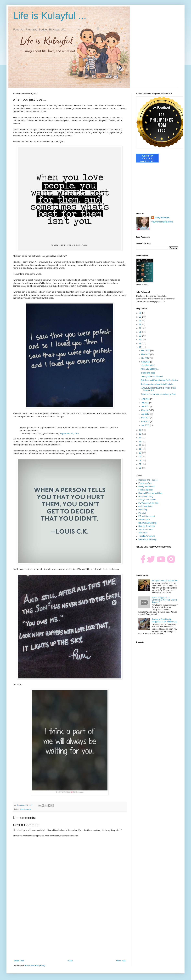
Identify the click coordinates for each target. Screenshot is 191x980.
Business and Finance (148, 480)
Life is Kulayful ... (50, 16)
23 (140, 325)
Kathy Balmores (162, 218)
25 (140, 317)
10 (140, 453)
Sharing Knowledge (147, 526)
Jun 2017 (146, 406)
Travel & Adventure (147, 536)
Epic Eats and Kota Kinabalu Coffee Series (159, 380)
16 (140, 430)
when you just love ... (150, 369)
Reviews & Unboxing (147, 523)
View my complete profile (162, 222)
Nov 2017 (146, 354)
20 (140, 336)
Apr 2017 (146, 414)
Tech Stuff (143, 533)
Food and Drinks (146, 490)
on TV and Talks (145, 506)
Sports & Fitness (146, 530)
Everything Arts (145, 483)
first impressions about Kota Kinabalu (157, 384)
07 (140, 464)
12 (140, 445)
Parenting (143, 510)
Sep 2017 (146, 362)
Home (70, 961)
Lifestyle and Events (147, 500)
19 (140, 340)
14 (140, 438)
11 (140, 449)
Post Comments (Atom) (35, 965)
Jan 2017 (146, 425)
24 (140, 321)
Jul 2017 (145, 403)
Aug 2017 (146, 399)
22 (140, 328)
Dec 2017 (146, 350)
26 (140, 313)
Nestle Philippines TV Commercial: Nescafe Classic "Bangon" (164, 600)
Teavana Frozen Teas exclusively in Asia (158, 394)
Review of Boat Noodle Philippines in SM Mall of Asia (164, 620)
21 (140, 332)
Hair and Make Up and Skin (150, 493)
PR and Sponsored (147, 516)
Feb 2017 (146, 422)
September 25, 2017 (69, 434)
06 (140, 468)
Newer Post (19, 961)
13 (140, 442)
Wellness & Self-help (147, 539)
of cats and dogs (148, 373)
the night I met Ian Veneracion (165, 581)
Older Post (121, 961)
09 (140, 457)
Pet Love (142, 513)
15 (140, 434)
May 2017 (146, 410)
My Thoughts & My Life (148, 503)
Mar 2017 (146, 418)
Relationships (26, 809)
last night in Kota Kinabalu (152, 377)
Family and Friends (147, 487)
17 (140, 347)
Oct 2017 (146, 358)
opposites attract (148, 365)
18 (140, 344)
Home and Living (146, 496)
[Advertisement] (70, 933)
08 (140, 461)
